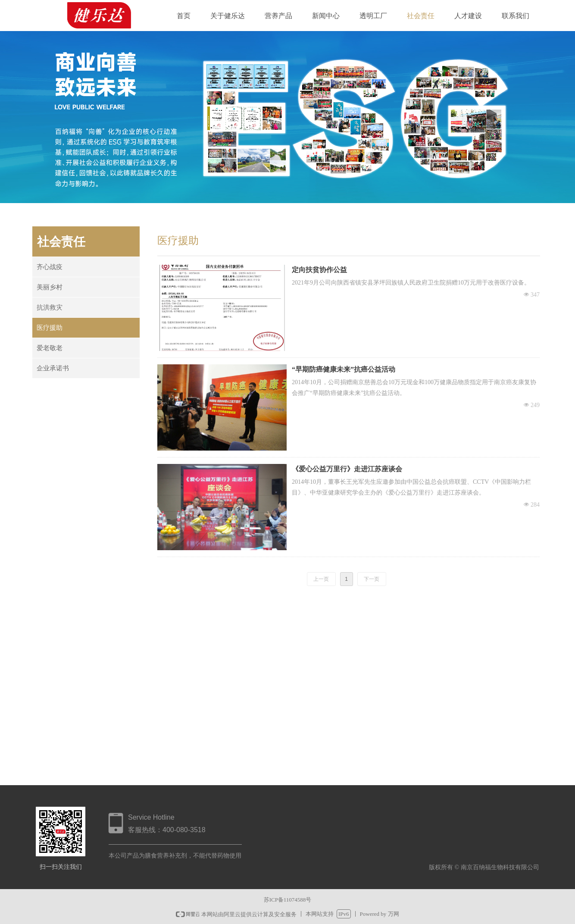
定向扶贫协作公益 (319, 270)
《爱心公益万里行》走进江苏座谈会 (347, 469)
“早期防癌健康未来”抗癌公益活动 (344, 369)
